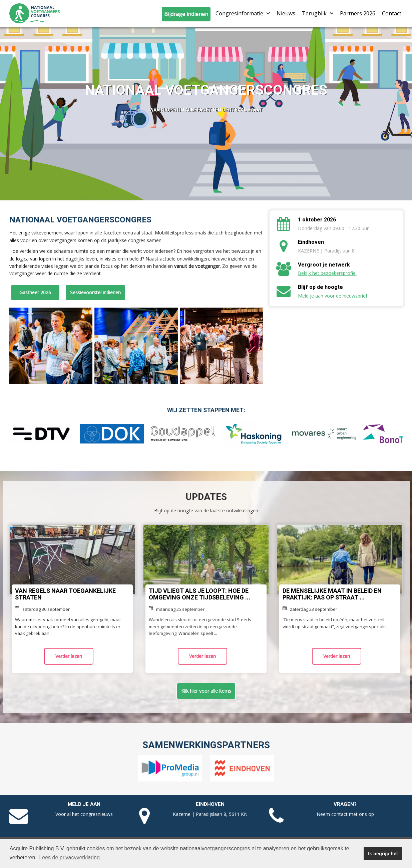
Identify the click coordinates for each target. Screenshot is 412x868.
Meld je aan (84, 804)
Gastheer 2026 (35, 292)
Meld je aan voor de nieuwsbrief (333, 296)
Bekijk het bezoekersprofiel (327, 273)
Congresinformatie (243, 13)
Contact (392, 13)
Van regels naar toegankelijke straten (65, 594)
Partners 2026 (358, 13)
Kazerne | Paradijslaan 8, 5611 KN (210, 814)
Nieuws (286, 13)
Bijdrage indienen (186, 14)
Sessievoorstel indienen (95, 292)
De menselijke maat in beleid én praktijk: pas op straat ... (332, 594)
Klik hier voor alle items (206, 691)
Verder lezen (69, 656)
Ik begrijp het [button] (383, 854)
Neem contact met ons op (345, 814)
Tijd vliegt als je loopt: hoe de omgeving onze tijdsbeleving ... (199, 594)
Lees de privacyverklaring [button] (69, 857)
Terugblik (318, 13)
